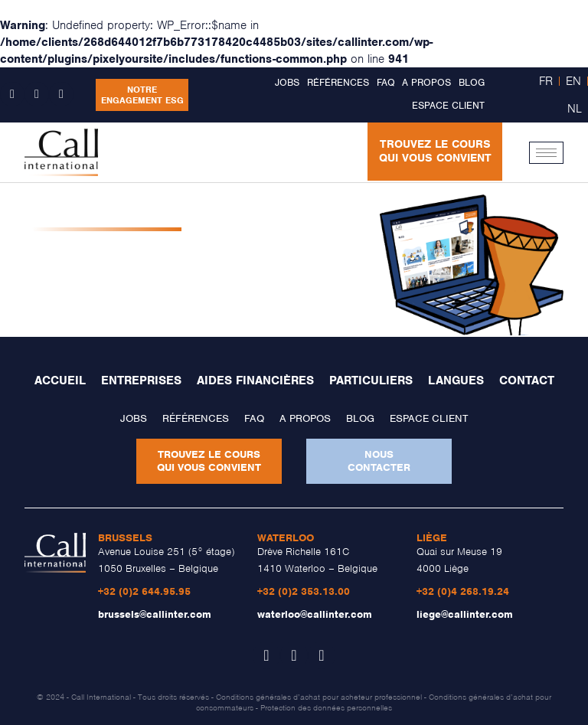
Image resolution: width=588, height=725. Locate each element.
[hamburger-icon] (546, 153)
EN (573, 81)
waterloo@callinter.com (315, 614)
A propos (426, 82)
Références (338, 82)
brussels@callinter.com (155, 614)
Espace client (448, 105)
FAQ (385, 82)
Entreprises (141, 380)
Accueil (60, 380)
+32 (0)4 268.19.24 (463, 591)
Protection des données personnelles (326, 707)
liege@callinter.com (465, 614)
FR (546, 81)
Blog (472, 82)
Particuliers (371, 380)
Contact (527, 380)
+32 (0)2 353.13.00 (304, 591)
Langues (456, 380)
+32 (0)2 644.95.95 (144, 591)
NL (575, 109)
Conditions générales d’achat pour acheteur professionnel (319, 697)
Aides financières (255, 380)
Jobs (287, 82)
